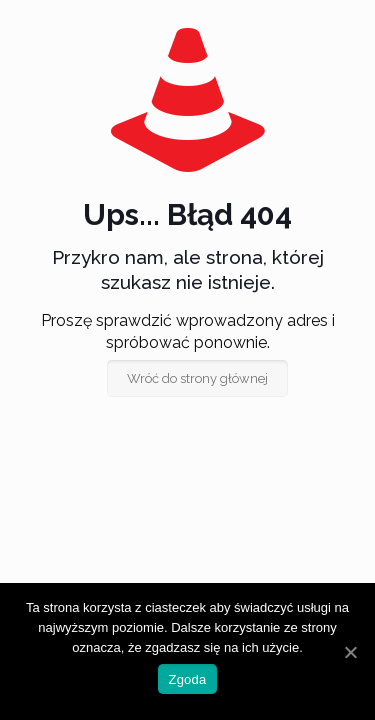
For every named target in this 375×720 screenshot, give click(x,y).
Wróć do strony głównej (197, 378)
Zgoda (187, 679)
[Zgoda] (350, 652)
